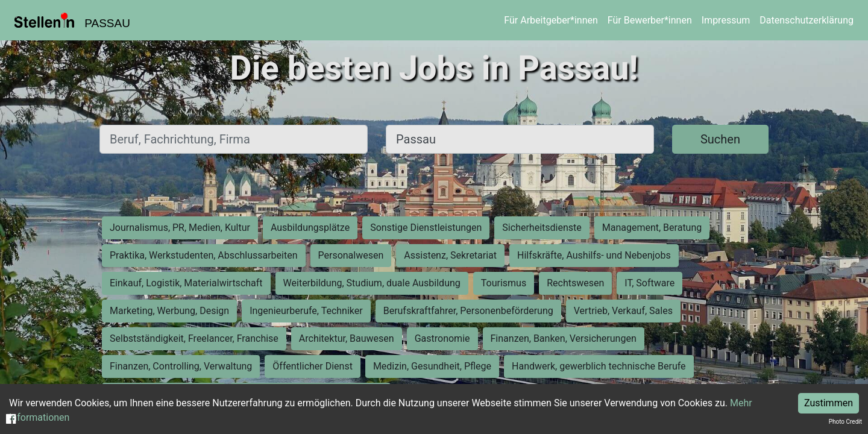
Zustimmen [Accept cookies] (829, 403)
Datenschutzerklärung (807, 20)
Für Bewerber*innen (650, 20)
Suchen (720, 139)
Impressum (726, 20)
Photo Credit (845, 422)
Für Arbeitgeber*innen (551, 20)
